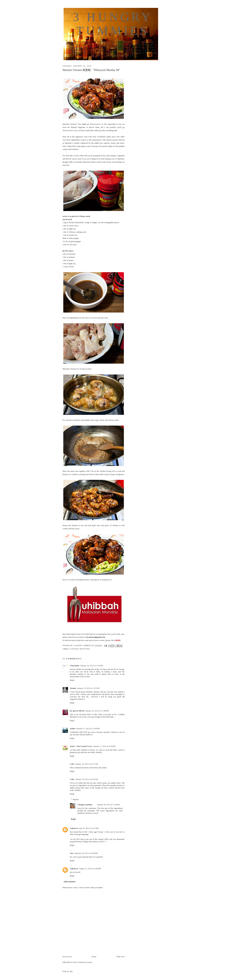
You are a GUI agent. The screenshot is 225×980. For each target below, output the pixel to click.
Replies (76, 799)
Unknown (74, 828)
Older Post (120, 957)
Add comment (69, 882)
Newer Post (67, 957)
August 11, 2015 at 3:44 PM (90, 869)
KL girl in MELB (77, 711)
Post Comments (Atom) (83, 962)
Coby (72, 764)
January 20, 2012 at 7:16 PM (108, 805)
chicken (74, 649)
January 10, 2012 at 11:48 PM (97, 711)
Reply (72, 680)
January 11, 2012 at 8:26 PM (104, 746)
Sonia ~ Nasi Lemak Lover (81, 746)
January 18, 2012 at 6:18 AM (87, 779)
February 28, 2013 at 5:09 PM (86, 853)
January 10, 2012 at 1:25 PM (88, 688)
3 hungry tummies (85, 805)
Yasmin (73, 688)
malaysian (84, 649)
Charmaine (75, 666)
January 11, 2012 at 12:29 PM (88, 728)
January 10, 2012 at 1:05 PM (92, 666)
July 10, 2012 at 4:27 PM (89, 828)
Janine (73, 728)
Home (94, 957)
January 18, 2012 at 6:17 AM (87, 764)
